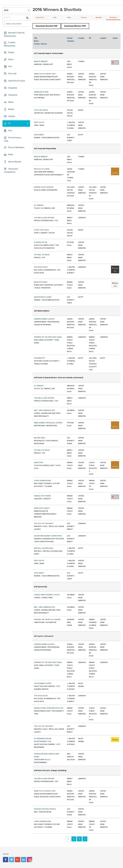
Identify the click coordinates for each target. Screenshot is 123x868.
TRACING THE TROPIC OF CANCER (47, 620)
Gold (55, 18)
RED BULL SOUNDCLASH (44, 548)
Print (10, 130)
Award (115, 38)
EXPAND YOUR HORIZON (44, 187)
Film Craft (12, 74)
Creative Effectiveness (10, 44)
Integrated (13, 88)
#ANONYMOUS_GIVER (43, 297)
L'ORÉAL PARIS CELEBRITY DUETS (47, 595)
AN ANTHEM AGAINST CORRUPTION (48, 536)
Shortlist (99, 18)
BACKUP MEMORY (41, 61)
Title (36, 38)
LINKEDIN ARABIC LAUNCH (44, 319)
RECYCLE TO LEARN (42, 169)
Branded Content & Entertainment (14, 34)
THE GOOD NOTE (41, 267)
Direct (11, 59)
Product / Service (40, 44)
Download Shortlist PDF (47, 26)
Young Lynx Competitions (11, 170)
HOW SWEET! (39, 135)
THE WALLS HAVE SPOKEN (44, 218)
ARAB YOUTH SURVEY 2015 (45, 74)
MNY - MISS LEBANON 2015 (44, 410)
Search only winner (14, 24)
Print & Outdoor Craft (13, 139)
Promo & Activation (16, 147)
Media (11, 102)
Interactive (13, 95)
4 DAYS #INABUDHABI (42, 481)
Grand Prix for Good (17, 81)
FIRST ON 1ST (39, 122)
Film (10, 67)
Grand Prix (40, 18)
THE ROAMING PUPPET (43, 683)
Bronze (84, 18)
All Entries (113, 18)
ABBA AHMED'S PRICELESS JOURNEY (48, 423)
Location (81, 38)
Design (11, 52)
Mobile (11, 109)
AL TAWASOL (39, 205)
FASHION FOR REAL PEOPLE (45, 809)
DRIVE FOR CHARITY (42, 508)
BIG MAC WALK (40, 438)
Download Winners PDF (75, 26)
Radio (11, 154)
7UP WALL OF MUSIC (42, 255)
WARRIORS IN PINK (41, 92)
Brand (36, 41)
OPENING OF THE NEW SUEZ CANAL (48, 337)
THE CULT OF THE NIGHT (44, 523)
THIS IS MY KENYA (41, 110)
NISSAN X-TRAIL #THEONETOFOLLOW (49, 708)
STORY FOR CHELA (41, 230)
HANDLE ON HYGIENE (42, 496)
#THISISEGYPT (39, 358)
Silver (69, 18)
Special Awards (15, 162)
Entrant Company (71, 40)
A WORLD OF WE (41, 242)
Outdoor (12, 116)
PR (9, 123)
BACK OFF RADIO (41, 282)
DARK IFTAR (38, 463)
